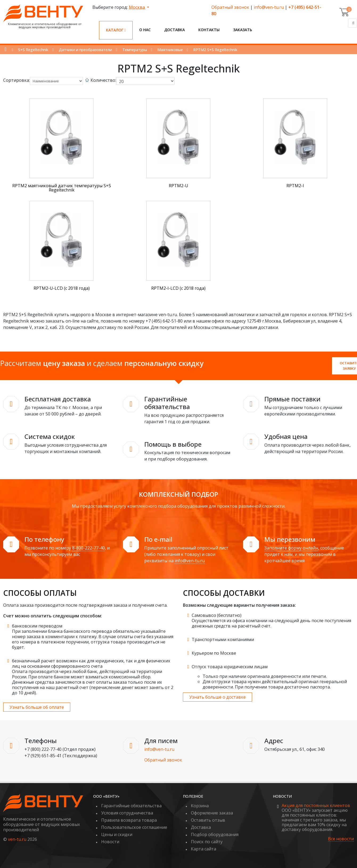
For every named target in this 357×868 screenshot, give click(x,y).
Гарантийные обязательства (131, 806)
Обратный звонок (230, 7)
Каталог (116, 30)
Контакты (209, 30)
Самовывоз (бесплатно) (217, 615)
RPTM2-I (295, 186)
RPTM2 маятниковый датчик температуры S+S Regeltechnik (62, 188)
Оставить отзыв (208, 820)
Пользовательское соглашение (134, 827)
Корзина (200, 806)
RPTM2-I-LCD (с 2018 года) (178, 288)
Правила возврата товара (129, 820)
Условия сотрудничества (127, 813)
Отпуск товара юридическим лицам (230, 667)
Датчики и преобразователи (85, 50)
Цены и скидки (117, 834)
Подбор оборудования (215, 834)
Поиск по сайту (207, 842)
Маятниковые (170, 50)
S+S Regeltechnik (33, 50)
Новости (110, 842)
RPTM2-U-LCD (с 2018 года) (62, 288)
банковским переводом (37, 626)
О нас (145, 30)
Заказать (243, 30)
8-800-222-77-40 (89, 548)
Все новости (341, 839)
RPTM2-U (179, 186)
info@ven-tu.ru (269, 7)
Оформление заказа (212, 813)
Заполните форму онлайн (291, 548)
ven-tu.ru (17, 839)
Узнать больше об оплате (37, 707)
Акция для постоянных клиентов (316, 805)
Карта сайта (204, 849)
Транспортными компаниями (223, 639)
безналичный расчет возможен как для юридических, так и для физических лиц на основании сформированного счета (91, 663)
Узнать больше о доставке (218, 697)
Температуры (135, 50)
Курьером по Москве (214, 653)
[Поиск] (352, 23)
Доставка (175, 30)
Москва (137, 7)
